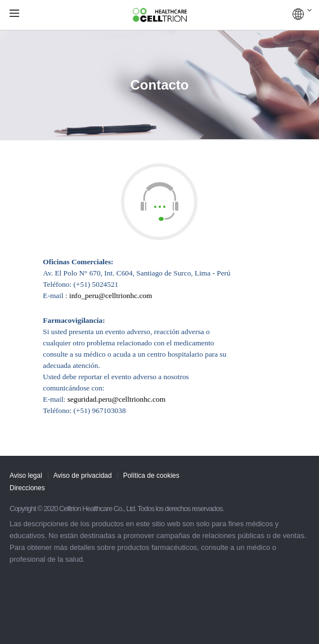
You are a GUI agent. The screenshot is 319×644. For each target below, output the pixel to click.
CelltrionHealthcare (160, 15)
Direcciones (27, 488)
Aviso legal (26, 476)
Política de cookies (151, 476)
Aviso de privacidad (83, 476)
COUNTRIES (302, 14)
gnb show (14, 14)
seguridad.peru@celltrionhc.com (116, 399)
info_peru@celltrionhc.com (111, 296)
